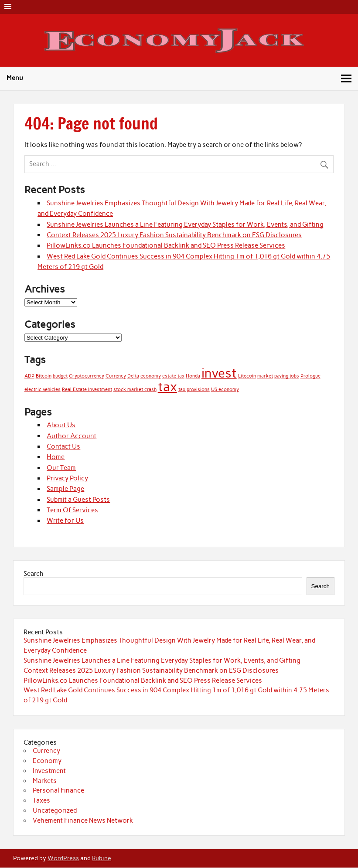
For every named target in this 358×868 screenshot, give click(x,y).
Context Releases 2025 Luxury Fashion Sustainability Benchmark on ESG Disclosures (174, 235)
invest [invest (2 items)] (219, 373)
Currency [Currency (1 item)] (116, 376)
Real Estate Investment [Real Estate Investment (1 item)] (87, 390)
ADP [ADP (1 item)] (29, 376)
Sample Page (65, 489)
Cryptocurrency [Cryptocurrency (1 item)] (87, 376)
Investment (49, 771)
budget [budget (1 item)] (60, 376)
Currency (46, 751)
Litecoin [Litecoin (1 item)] (247, 376)
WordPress (63, 858)
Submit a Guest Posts (78, 500)
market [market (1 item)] (265, 376)
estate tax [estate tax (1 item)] (173, 376)
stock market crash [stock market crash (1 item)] (135, 390)
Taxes (41, 800)
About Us (61, 425)
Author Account (72, 436)
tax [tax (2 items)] (167, 386)
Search (34, 574)
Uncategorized (55, 810)
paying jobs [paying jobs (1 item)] (287, 376)
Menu (15, 78)
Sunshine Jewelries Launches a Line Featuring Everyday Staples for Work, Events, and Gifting (185, 225)
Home (56, 457)
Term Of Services (72, 510)
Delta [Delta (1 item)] (133, 376)
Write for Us (65, 521)
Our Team (61, 468)
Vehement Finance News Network (83, 820)
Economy (47, 761)
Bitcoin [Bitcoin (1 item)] (44, 376)
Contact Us (63, 446)
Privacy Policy (67, 478)
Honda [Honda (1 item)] (193, 376)
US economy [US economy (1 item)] (225, 390)
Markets (45, 781)
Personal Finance (58, 790)
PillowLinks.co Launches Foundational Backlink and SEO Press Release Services (166, 245)
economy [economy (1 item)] (151, 376)
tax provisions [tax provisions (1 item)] (194, 390)
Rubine (101, 858)
